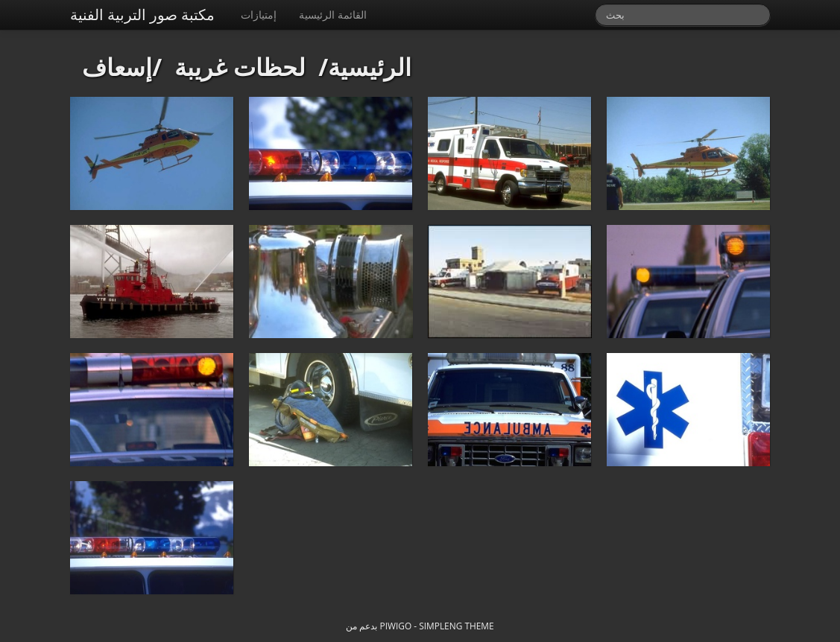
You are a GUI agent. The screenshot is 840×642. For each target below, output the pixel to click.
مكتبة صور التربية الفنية (143, 15)
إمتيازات (259, 15)
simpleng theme (456, 626)
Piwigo (396, 626)
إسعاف (117, 67)
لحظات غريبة (240, 67)
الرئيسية (370, 67)
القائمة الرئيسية (333, 15)
